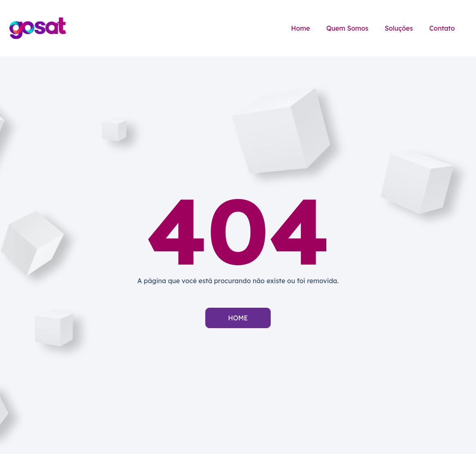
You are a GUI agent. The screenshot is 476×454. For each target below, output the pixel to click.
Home (301, 28)
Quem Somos (347, 28)
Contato (442, 28)
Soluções (399, 28)
